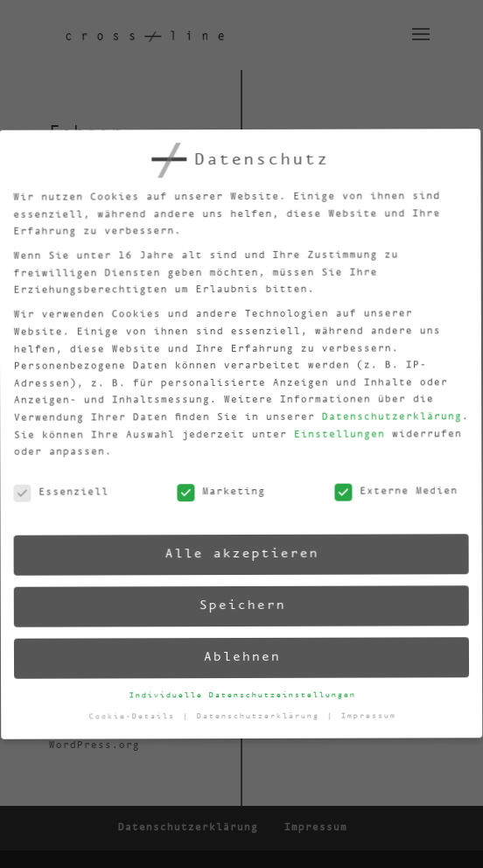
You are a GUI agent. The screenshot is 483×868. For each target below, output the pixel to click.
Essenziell (55, 500)
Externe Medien (389, 487)
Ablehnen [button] (241, 657)
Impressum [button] (370, 711)
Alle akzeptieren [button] (237, 553)
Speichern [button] (239, 605)
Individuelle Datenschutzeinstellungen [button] (243, 695)
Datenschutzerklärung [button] (262, 715)
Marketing (215, 494)
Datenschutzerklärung (381, 411)
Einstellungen (330, 430)
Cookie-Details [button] (136, 721)
